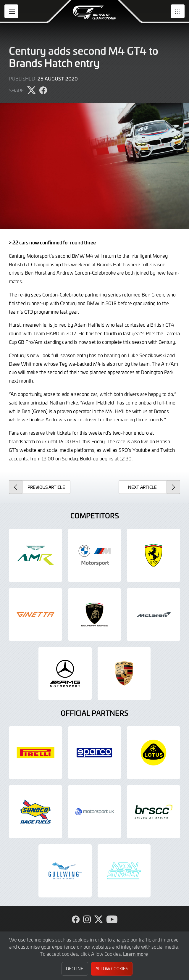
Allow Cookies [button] (112, 969)
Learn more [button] (135, 954)
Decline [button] (75, 969)
